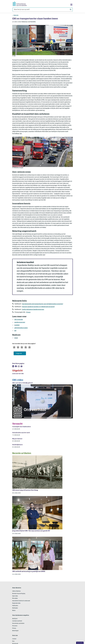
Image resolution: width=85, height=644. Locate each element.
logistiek (17, 325)
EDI (15, 331)
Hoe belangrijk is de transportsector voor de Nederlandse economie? (42, 304)
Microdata (15, 598)
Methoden (15, 608)
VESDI (16, 338)
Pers (13, 641)
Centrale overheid (17, 621)
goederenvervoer (20, 322)
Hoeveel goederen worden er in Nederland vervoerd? (38, 307)
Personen (15, 626)
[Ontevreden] (18, 347)
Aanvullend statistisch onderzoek (21, 601)
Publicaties (15, 606)
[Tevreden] (26, 347)
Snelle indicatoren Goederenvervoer (33, 310)
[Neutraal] (22, 347)
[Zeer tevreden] (29, 347)
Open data (15, 596)
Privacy (28, 312)
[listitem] (13, 366)
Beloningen (15, 631)
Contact (14, 639)
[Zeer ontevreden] (14, 347)
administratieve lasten (21, 328)
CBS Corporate (19, 320)
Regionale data (16, 603)
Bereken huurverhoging (19, 594)
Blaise (14, 610)
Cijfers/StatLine (16, 591)
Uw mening (80, 643)
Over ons (16, 15)
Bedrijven (15, 619)
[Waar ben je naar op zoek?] (42, 10)
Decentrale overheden (18, 623)
